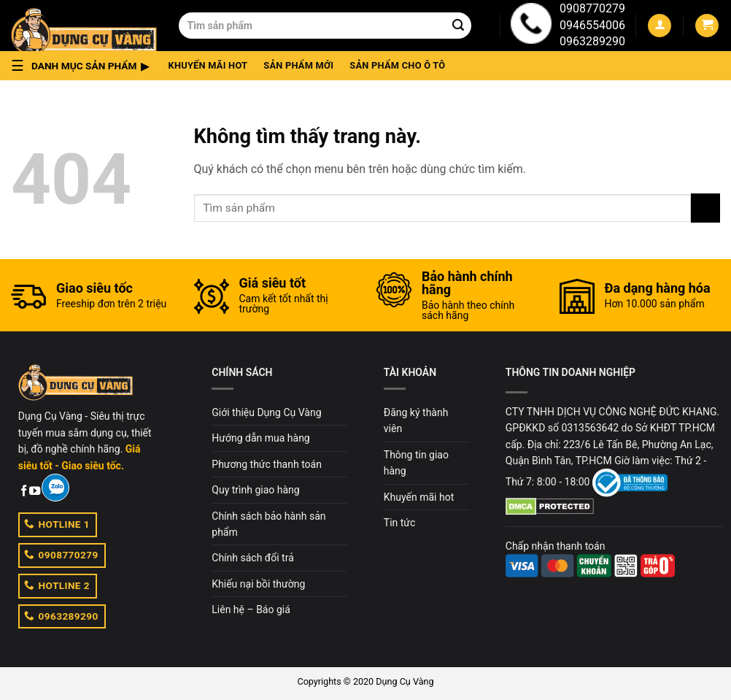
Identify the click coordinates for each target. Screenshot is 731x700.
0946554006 (592, 25)
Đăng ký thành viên (416, 420)
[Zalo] (55, 488)
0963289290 (592, 41)
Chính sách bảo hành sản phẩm (268, 524)
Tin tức (400, 523)
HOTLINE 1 (57, 523)
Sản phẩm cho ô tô (397, 65)
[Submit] (458, 26)
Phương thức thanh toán (267, 464)
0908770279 (592, 8)
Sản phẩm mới (298, 65)
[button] (84, 66)
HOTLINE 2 (57, 585)
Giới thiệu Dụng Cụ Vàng (266, 412)
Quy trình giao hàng (255, 490)
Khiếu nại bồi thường (258, 584)
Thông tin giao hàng (416, 463)
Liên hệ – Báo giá (251, 609)
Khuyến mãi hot (208, 65)
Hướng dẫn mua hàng (260, 438)
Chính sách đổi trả (252, 558)
